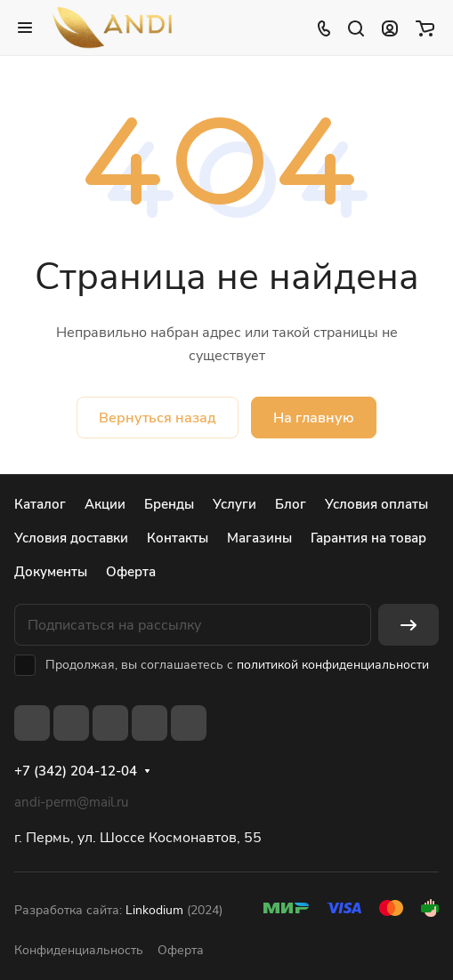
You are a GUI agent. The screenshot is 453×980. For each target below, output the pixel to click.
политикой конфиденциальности (333, 665)
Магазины (259, 538)
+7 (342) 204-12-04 (76, 771)
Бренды (169, 504)
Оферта (131, 572)
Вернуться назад (158, 418)
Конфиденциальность (79, 950)
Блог (291, 504)
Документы (51, 572)
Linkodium (154, 910)
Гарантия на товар (368, 538)
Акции (105, 504)
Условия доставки (71, 538)
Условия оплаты (376, 504)
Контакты (178, 538)
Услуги (235, 504)
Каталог (40, 504)
